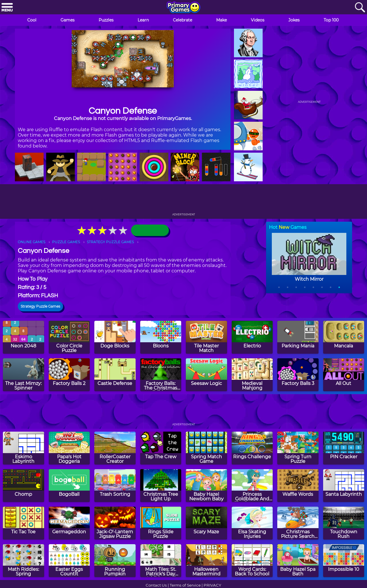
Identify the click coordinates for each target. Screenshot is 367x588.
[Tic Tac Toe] (24, 523)
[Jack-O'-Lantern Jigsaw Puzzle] (115, 523)
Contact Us (156, 585)
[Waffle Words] (298, 486)
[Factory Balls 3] (298, 375)
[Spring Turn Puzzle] (298, 448)
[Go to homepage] (183, 8)
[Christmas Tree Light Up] (161, 486)
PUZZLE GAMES (66, 242)
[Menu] (7, 8)
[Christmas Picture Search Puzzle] (298, 523)
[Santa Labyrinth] (344, 486)
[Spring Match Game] (206, 448)
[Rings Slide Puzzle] (161, 523)
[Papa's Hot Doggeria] (69, 448)
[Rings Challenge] (252, 448)
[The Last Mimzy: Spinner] (24, 375)
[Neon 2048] (24, 337)
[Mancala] (344, 337)
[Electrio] (252, 337)
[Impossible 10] (344, 561)
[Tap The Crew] (161, 448)
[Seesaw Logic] (206, 375)
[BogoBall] (69, 486)
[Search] (360, 8)
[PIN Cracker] (344, 448)
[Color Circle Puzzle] (69, 337)
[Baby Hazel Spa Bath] (298, 561)
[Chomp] (24, 486)
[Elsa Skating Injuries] (252, 523)
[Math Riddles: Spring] (24, 561)
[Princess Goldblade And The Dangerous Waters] (252, 486)
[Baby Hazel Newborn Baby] (206, 486)
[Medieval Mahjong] (252, 375)
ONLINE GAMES (32, 242)
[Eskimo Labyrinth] (24, 448)
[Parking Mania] (298, 337)
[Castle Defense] (115, 375)
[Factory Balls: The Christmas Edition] (161, 375)
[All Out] (344, 375)
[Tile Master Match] (206, 337)
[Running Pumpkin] (115, 561)
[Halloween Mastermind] (206, 561)
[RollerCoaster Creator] (115, 448)
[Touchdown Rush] (344, 523)
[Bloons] (161, 337)
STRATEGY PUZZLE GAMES (110, 242)
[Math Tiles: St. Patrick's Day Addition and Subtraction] (161, 561)
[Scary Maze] (206, 523)
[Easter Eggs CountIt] (69, 561)
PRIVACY (212, 585)
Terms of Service (185, 585)
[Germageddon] (69, 523)
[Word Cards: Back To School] (252, 561)
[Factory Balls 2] (69, 375)
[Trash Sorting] (115, 486)
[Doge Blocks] (115, 337)
